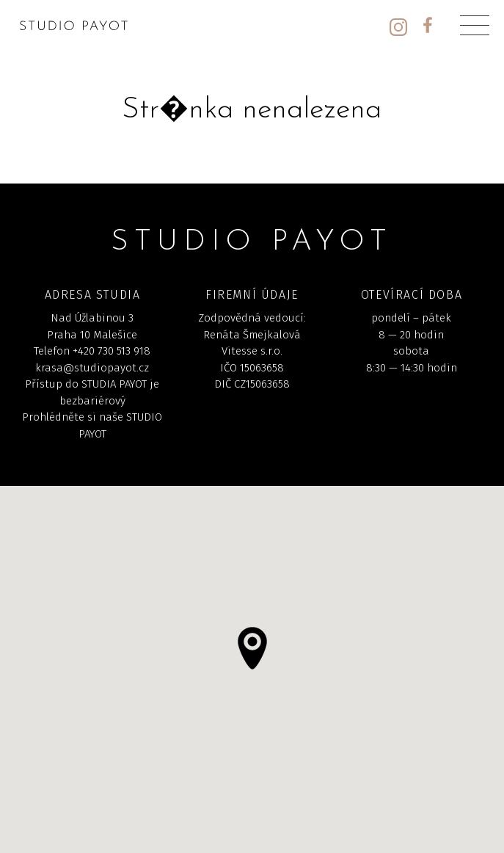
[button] (252, 648)
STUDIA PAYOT (114, 384)
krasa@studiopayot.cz (92, 368)
